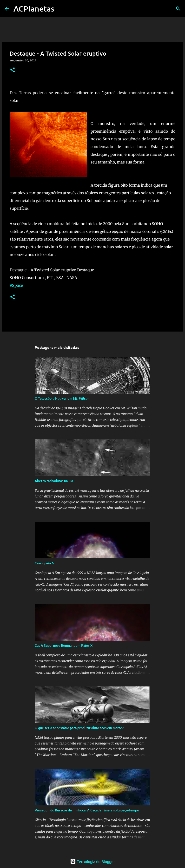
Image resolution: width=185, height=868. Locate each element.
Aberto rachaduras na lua (54, 481)
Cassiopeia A (44, 563)
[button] (13, 70)
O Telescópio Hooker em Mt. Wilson (62, 398)
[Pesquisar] (178, 9)
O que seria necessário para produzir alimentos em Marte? (79, 728)
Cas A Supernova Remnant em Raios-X (64, 645)
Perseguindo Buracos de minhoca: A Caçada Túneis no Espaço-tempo (87, 810)
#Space (16, 285)
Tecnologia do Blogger (92, 861)
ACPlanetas (34, 9)
